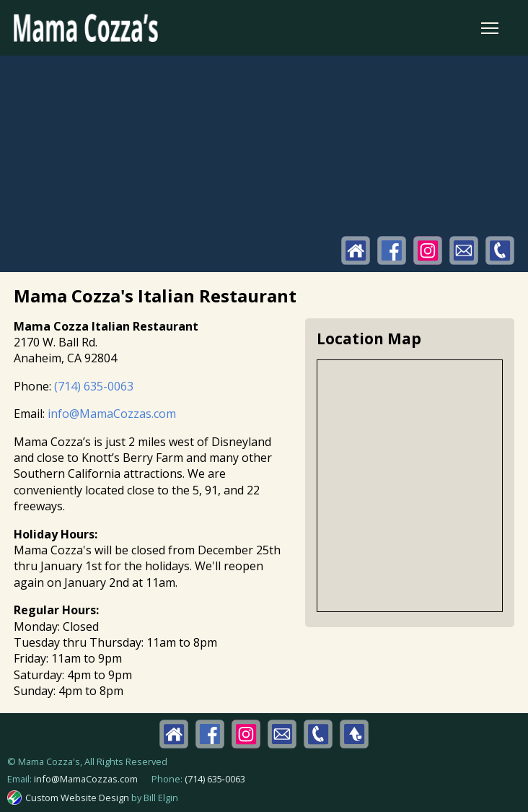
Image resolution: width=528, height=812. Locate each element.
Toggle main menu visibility (491, 25)
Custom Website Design (77, 798)
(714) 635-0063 (94, 386)
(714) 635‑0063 (215, 779)
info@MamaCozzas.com (112, 414)
